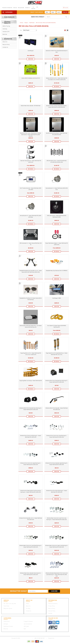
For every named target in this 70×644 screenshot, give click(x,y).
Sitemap (50, 613)
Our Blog (28, 608)
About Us (15, 8)
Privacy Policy (52, 606)
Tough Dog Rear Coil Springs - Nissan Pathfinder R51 (31, 381)
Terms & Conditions (53, 604)
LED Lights (26, 626)
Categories (9, 12)
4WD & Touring (6, 26)
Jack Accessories (28, 624)
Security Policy (52, 611)
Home (27, 604)
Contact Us (27, 8)
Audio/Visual (7, 621)
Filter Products (9, 17)
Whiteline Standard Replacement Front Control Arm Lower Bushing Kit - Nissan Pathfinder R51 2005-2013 (57, 575)
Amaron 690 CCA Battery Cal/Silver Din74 (31, 78)
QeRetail (57, 638)
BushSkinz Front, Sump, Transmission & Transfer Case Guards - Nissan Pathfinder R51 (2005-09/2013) (31, 135)
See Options (57, 86)
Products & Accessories (7, 8)
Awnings (6, 624)
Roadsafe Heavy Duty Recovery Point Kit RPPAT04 (57, 271)
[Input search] (57, 17)
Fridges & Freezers (28, 621)
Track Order (6, 606)
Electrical (5, 34)
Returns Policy (6, 45)
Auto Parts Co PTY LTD (26, 638)
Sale (25, 629)
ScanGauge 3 (31, 51)
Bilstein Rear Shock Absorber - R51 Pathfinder (31, 106)
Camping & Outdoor (8, 626)
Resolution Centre (8, 608)
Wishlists (33, 9)
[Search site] (66, 17)
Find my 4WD (66, 12)
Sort (21, 30)
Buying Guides (21, 8)
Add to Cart (31, 59)
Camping (5, 29)
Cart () (66, 8)
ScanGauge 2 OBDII (57, 298)
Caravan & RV (6, 32)
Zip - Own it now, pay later (10, 604)
